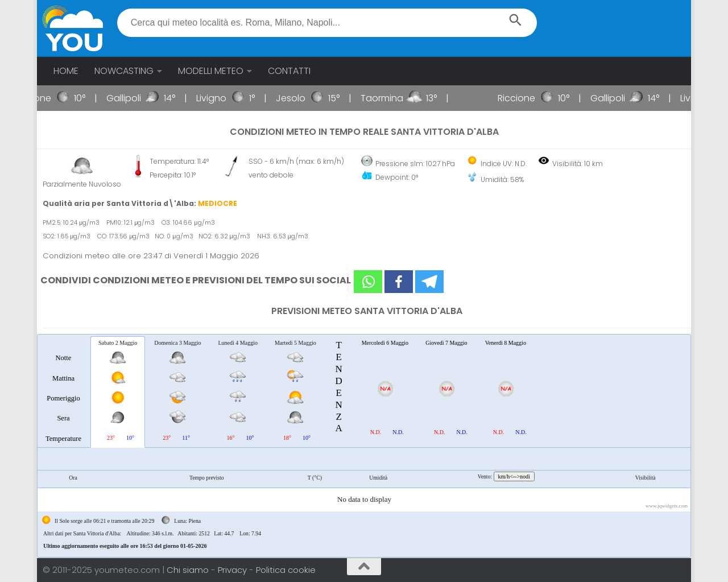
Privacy (233, 570)
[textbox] (327, 23)
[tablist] (364, 446)
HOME (66, 71)
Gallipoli (138, 98)
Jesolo (305, 98)
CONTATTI (289, 71)
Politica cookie (286, 570)
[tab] (63, 391)
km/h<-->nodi (514, 476)
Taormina (397, 98)
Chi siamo (189, 570)
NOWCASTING (124, 71)
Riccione (47, 98)
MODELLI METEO (211, 71)
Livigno (226, 98)
